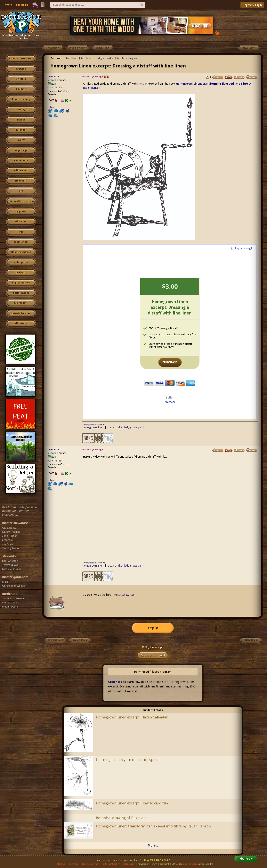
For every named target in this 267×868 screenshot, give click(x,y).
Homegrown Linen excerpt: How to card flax (132, 803)
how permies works (94, 424)
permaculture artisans (21, 201)
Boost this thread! (153, 655)
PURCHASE (170, 362)
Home (8, 5)
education (21, 221)
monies (21, 120)
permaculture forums (21, 58)
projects (21, 273)
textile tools (88, 58)
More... (153, 845)
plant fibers (71, 58)
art (21, 191)
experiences (21, 242)
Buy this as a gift (244, 248)
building (21, 89)
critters (21, 79)
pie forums (21, 303)
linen (140, 84)
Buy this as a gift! (153, 647)
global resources (21, 252)
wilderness (21, 171)
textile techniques (127, 58)
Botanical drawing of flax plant (121, 818)
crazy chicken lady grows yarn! (126, 427)
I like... (51, 107)
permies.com (21, 293)
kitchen (21, 130)
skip (21, 232)
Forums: (56, 58)
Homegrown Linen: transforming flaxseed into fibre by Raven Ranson (153, 826)
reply (153, 628)
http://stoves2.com (124, 595)
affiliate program (90, 864)
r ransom (53, 76)
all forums (21, 323)
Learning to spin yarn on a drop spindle (129, 760)
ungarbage (21, 150)
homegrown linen (93, 427)
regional (21, 211)
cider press (21, 262)
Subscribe (22, 5)
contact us (60, 864)
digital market (21, 283)
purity (21, 140)
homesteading (21, 99)
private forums (21, 313)
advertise (74, 864)
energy (21, 110)
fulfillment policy (111, 864)
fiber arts (21, 181)
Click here (115, 682)
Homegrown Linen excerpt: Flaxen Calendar (132, 717)
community (21, 160)
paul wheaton (190, 864)
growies (21, 69)
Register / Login (252, 5)
